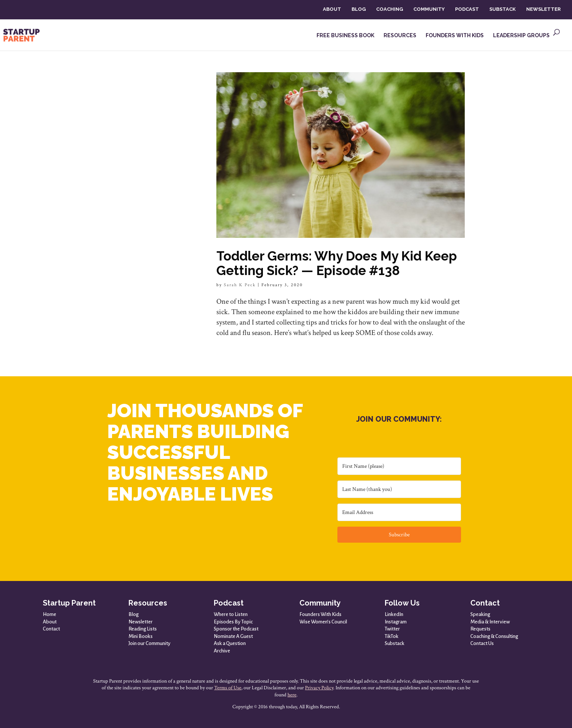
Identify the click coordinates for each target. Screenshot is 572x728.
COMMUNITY (429, 9)
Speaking (480, 614)
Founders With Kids (320, 614)
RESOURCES (400, 36)
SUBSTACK (503, 9)
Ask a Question (230, 643)
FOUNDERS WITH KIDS (455, 36)
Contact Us (482, 643)
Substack (395, 643)
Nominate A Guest (233, 636)
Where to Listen (231, 614)
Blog (134, 614)
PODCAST (467, 9)
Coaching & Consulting (494, 636)
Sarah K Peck (240, 285)
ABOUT (332, 9)
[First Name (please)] (399, 466)
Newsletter (141, 622)
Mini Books (141, 636)
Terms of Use (228, 688)
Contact (51, 629)
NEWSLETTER (544, 9)
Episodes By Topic (233, 622)
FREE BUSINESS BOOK (345, 36)
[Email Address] (399, 512)
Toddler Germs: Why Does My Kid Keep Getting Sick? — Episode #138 (337, 263)
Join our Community (150, 643)
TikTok (392, 636)
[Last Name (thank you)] (399, 489)
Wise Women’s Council (323, 622)
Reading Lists (143, 629)
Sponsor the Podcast (236, 629)
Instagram (396, 622)
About (50, 622)
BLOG (359, 9)
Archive (222, 651)
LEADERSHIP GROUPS (521, 36)
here (292, 695)
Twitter (392, 629)
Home (50, 614)
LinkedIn (394, 614)
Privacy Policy (319, 688)
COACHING (390, 9)
